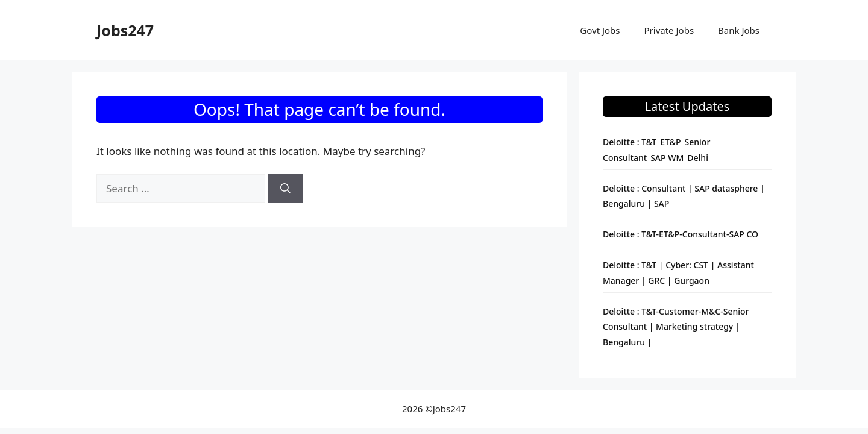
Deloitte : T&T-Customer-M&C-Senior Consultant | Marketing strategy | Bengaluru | (676, 327)
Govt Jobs (600, 30)
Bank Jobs (739, 30)
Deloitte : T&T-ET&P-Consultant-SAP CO (681, 234)
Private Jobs (669, 30)
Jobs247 (125, 30)
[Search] (285, 189)
